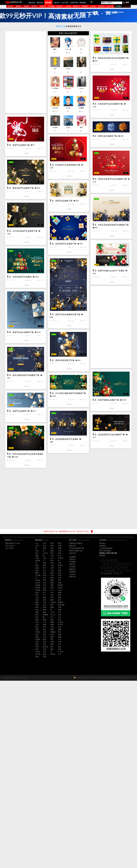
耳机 (60, 553)
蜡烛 (45, 620)
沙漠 (37, 625)
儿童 (45, 602)
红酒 (45, 583)
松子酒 (38, 654)
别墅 (52, 585)
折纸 (60, 615)
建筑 (52, 551)
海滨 (52, 595)
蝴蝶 (60, 630)
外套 (45, 632)
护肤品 (38, 632)
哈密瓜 (38, 588)
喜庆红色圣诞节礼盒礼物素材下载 (90, 211)
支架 (52, 627)
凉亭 (52, 598)
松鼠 (45, 588)
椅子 (52, 553)
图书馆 (45, 647)
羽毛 (45, 652)
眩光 (52, 561)
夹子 (60, 654)
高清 (52, 568)
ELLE (52, 590)
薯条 (37, 627)
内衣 (60, 556)
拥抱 (37, 602)
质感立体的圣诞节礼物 (65, 450)
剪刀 (45, 634)
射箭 (37, 600)
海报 (37, 612)
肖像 (60, 583)
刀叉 (45, 622)
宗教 (60, 570)
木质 (60, 642)
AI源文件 (57, 3)
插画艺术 (76, 6)
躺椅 (45, 610)
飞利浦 (53, 602)
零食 (52, 634)
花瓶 (37, 637)
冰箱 (60, 575)
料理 (37, 647)
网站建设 (83, 3)
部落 (37, 593)
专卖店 (38, 652)
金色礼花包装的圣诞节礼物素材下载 (91, 273)
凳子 (60, 580)
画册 (52, 583)
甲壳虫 (53, 654)
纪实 (45, 585)
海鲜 (52, 644)
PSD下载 (65, 3)
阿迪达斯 (61, 605)
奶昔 (45, 630)
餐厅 (37, 615)
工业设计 (93, 6)
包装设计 (60, 6)
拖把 (45, 639)
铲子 (52, 617)
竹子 (45, 595)
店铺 (60, 649)
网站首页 (32, 3)
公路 (52, 575)
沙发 (52, 556)
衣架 (37, 644)
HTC (45, 593)
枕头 (60, 627)
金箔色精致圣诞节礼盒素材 (45, 533)
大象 (60, 563)
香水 (37, 595)
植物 (60, 548)
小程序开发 (74, 3)
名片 (52, 558)
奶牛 (37, 617)
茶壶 (60, 632)
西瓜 (52, 588)
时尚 (45, 580)
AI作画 (68, 6)
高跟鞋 (60, 585)
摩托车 (60, 565)
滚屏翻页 (119, 6)
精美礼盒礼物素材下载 (85, 168)
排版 (45, 612)
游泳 (45, 600)
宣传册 (60, 558)
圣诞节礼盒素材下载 (21, 167)
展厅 (52, 647)
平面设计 (43, 6)
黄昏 (37, 620)
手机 (60, 578)
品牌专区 (102, 6)
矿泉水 (38, 583)
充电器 (60, 622)
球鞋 (37, 607)
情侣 (60, 600)
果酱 (37, 630)
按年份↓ (35, 6)
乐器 (45, 637)
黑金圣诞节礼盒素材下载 (23, 233)
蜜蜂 (52, 600)
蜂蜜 (45, 590)
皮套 (37, 642)
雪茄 (37, 657)
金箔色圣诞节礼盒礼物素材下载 (89, 543)
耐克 (52, 605)
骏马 (37, 634)
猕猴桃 (60, 602)
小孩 (60, 551)
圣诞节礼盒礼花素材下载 (23, 417)
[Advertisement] (26, 72)
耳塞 (60, 607)
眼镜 (52, 607)
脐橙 (37, 605)
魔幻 (52, 649)
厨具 (52, 620)
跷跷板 (53, 632)
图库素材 (48, 3)
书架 (45, 657)
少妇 (52, 570)
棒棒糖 (45, 615)
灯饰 (45, 642)
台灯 (60, 617)
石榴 (52, 642)
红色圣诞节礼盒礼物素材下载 (88, 135)
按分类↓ (10, 6)
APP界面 (72, 567)
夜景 (60, 595)
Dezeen (53, 615)
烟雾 (52, 637)
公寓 (37, 598)
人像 (52, 565)
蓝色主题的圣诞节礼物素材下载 (26, 460)
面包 (60, 573)
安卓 (45, 627)
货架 (45, 598)
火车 (60, 612)
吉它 (60, 639)
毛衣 (45, 605)
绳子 (52, 639)
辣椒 (45, 654)
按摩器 (38, 639)
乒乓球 (60, 652)
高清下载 (110, 6)
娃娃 (37, 610)
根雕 (52, 625)
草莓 (45, 607)
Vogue (60, 590)
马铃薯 (38, 590)
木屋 (45, 649)
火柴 (52, 612)
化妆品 (38, 580)
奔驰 (60, 593)
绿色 (52, 548)
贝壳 (45, 644)
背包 (37, 622)
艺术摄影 (51, 6)
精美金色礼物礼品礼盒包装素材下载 (69, 101)
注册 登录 (127, 6)
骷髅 (52, 622)
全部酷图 (72, 557)
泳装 (60, 620)
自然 (52, 563)
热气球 (60, 625)
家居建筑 (85, 6)
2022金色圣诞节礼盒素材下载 (25, 276)
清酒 (60, 634)
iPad (52, 593)
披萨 (52, 573)
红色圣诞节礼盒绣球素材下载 (46, 199)
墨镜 (52, 630)
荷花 (37, 649)
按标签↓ (18, 6)
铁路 (60, 598)
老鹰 (45, 625)
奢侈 (52, 580)
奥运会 (60, 588)
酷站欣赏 (40, 3)
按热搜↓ (27, 6)
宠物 (60, 610)
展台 (60, 647)
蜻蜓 (60, 637)
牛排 (60, 644)
